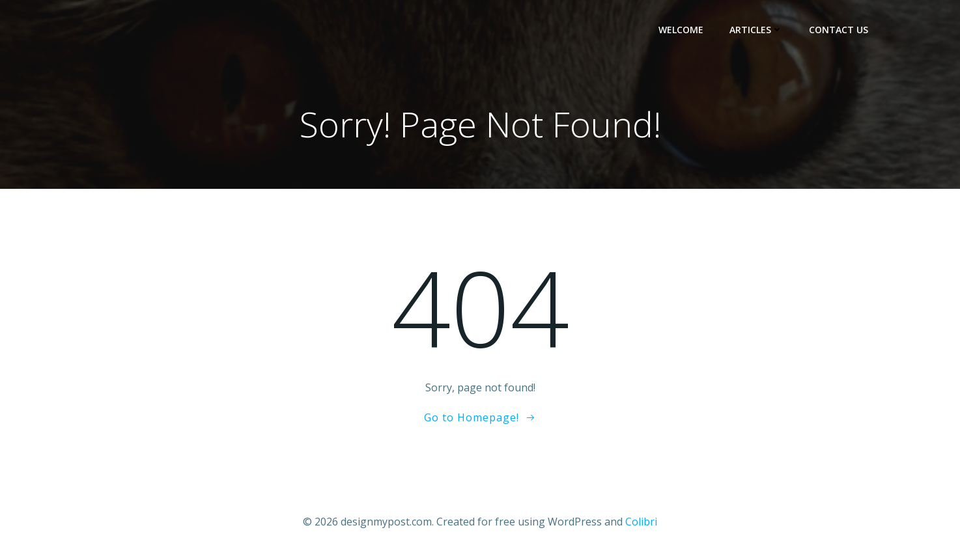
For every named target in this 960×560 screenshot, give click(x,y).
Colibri (641, 522)
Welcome (681, 30)
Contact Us (839, 30)
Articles (756, 30)
